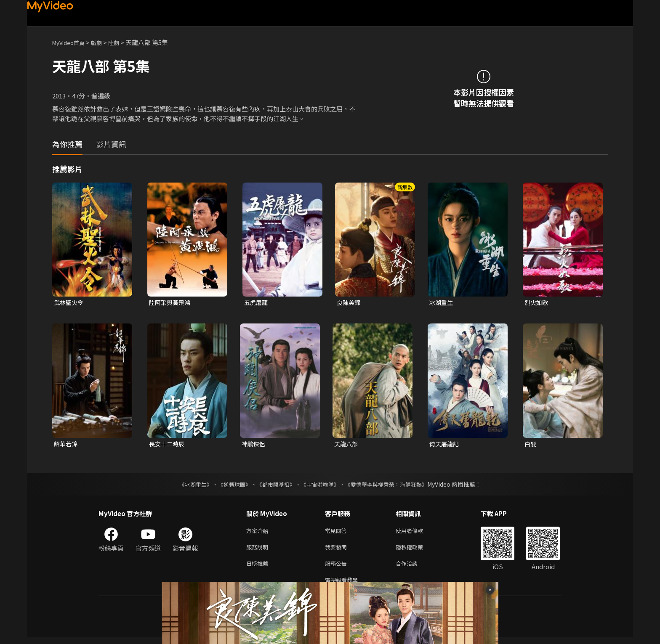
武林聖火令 (70, 303)
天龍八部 (347, 445)
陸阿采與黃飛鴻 (171, 303)
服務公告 (338, 568)
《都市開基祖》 (274, 486)
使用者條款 (416, 533)
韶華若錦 (67, 445)
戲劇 (103, 42)
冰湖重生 (442, 303)
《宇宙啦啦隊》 (321, 486)
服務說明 (259, 550)
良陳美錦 (349, 303)
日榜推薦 (259, 568)
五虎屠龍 (257, 303)
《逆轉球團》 (229, 486)
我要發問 (338, 550)
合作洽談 (413, 568)
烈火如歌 (537, 303)
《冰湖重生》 (188, 486)
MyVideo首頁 (71, 42)
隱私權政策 (416, 550)
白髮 (531, 445)
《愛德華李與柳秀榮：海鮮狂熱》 (391, 486)
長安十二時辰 (168, 445)
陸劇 (122, 42)
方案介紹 (259, 533)
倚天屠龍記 (445, 445)
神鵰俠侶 (254, 445)
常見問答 (338, 533)
